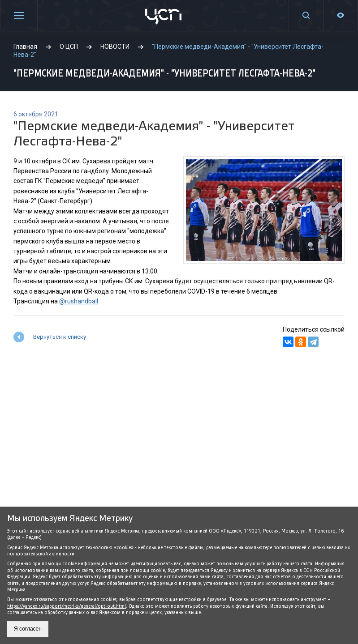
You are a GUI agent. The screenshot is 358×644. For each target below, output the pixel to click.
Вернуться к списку (60, 337)
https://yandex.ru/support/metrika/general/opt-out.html (67, 606)
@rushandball (79, 301)
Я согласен (28, 629)
